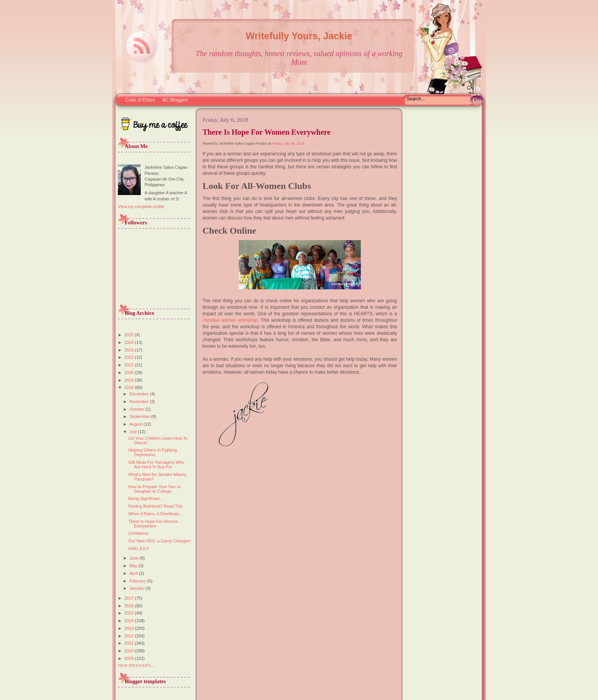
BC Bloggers (175, 100)
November (140, 402)
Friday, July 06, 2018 (288, 144)
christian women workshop (230, 320)
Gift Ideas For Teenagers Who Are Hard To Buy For (156, 465)
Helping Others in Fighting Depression (152, 452)
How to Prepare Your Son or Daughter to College (154, 489)
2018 (130, 387)
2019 (130, 380)
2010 (130, 651)
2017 (130, 598)
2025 (130, 335)
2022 (130, 357)
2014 (130, 621)
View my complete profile (141, 206)
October (137, 409)
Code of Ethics (140, 100)
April (134, 573)
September (140, 416)
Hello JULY (138, 548)
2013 (130, 628)
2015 (130, 613)
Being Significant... (145, 498)
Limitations (138, 533)
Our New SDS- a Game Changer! (159, 541)
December (140, 394)
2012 (130, 636)
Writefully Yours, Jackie (299, 36)
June (134, 558)
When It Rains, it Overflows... (155, 514)
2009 (130, 658)
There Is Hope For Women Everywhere (153, 524)
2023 (130, 350)
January (137, 588)
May (134, 566)
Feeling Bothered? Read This (155, 506)
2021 (130, 365)
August (136, 424)
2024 (130, 342)
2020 (130, 373)
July (134, 432)
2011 (130, 643)
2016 (130, 606)
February (138, 581)
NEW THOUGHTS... (136, 665)
